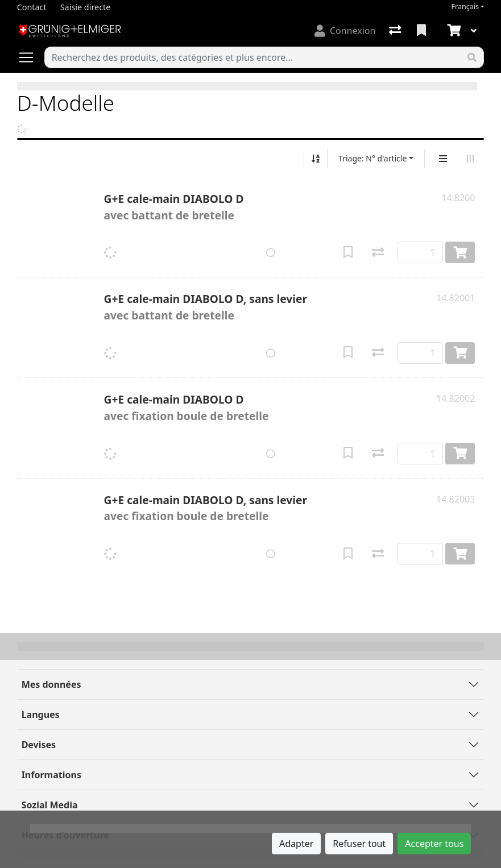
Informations (51, 775)
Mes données (51, 684)
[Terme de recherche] (253, 57)
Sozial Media (50, 805)
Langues (41, 715)
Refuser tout (359, 844)
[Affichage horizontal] (470, 159)
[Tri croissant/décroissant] (316, 159)
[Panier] (453, 31)
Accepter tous (434, 844)
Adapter (296, 844)
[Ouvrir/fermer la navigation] (31, 57)
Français (465, 7)
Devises (39, 745)
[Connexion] (345, 31)
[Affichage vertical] (443, 159)
